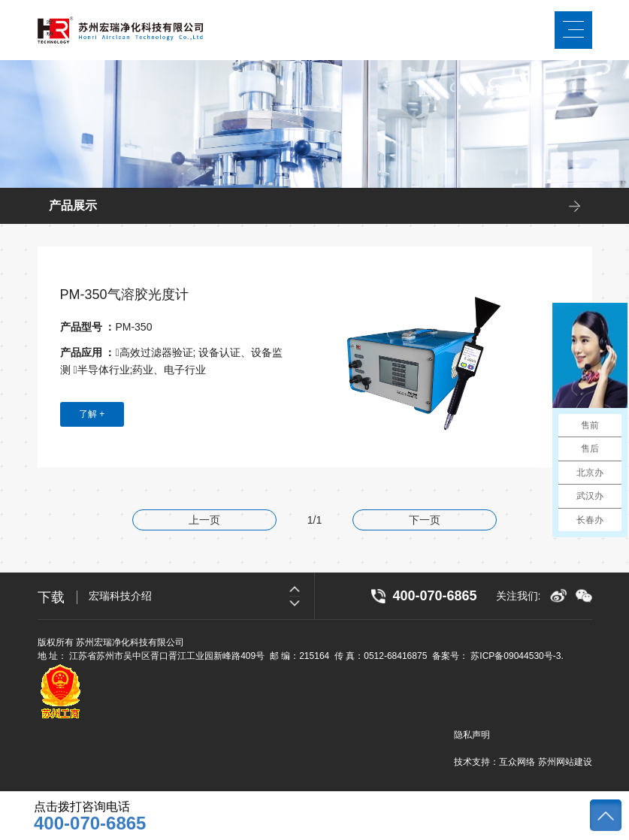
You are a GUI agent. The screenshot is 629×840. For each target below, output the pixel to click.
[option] (201, 596)
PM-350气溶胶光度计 (124, 295)
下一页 (425, 520)
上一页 (204, 520)
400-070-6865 (90, 823)
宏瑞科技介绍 (120, 596)
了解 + (92, 414)
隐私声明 (472, 735)
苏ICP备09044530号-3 (516, 656)
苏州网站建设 (565, 762)
